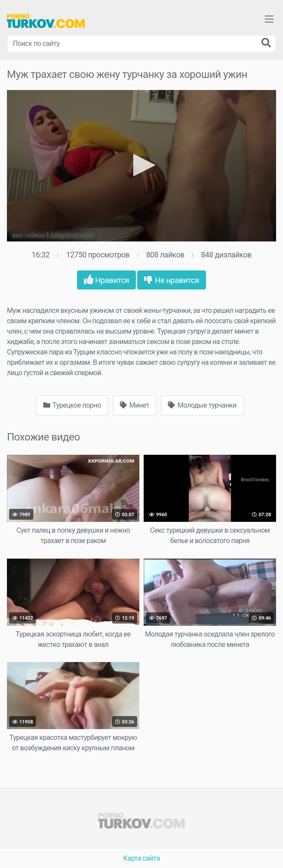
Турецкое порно (72, 405)
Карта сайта (142, 858)
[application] (141, 166)
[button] (142, 165)
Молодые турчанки (202, 405)
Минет (135, 405)
